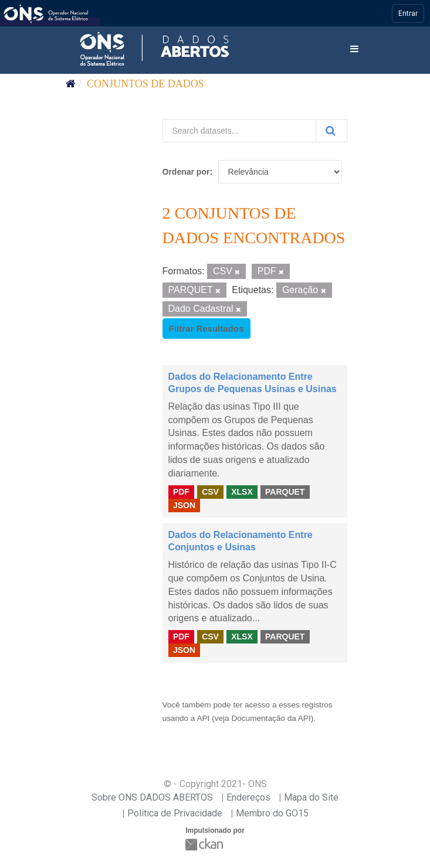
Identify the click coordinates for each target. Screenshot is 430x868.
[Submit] (331, 131)
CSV (210, 492)
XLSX (242, 492)
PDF (181, 492)
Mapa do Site (311, 797)
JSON (184, 505)
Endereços (248, 797)
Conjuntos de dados (145, 84)
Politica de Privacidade (175, 813)
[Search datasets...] (239, 131)
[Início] (71, 84)
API (203, 718)
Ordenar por (186, 172)
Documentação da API (271, 718)
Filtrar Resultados (206, 329)
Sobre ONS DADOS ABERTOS (152, 797)
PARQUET (285, 492)
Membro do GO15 (272, 813)
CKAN (205, 844)
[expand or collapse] (354, 50)
